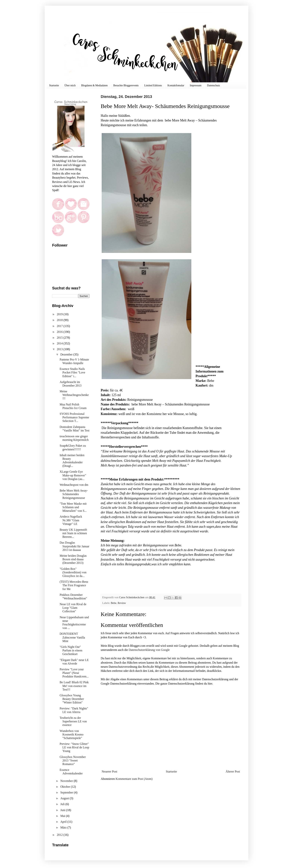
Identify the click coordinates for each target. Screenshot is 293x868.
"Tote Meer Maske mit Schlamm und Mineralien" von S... (73, 507)
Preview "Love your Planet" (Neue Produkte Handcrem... (74, 673)
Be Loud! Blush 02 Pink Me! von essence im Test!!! (74, 686)
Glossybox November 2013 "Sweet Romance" (73, 760)
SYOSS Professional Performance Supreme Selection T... (74, 417)
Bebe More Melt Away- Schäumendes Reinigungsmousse (74, 494)
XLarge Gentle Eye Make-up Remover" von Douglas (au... (73, 475)
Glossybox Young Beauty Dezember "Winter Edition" (72, 699)
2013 (60, 349)
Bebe (114, 603)
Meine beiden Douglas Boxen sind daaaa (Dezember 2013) (73, 559)
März (64, 827)
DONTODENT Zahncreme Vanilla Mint (72, 637)
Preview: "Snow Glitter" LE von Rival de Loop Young (74, 747)
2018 (60, 320)
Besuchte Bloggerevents (126, 85)
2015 (60, 338)
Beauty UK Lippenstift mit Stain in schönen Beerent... (73, 533)
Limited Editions (153, 85)
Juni (63, 810)
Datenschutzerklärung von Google (149, 650)
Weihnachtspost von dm (74, 485)
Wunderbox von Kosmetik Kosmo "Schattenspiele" (71, 734)
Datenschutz (213, 85)
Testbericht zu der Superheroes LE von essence (73, 721)
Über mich (70, 85)
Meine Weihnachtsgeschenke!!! (74, 395)
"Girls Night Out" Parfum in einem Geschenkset (71, 650)
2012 (60, 835)
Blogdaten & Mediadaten (95, 85)
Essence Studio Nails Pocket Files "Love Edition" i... (72, 372)
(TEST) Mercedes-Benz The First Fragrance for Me (74, 585)
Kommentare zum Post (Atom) (134, 779)
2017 (60, 326)
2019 (60, 314)
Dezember (67, 354)
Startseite (54, 85)
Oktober (66, 787)
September (67, 792)
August (65, 798)
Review (122, 603)
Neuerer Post (109, 772)
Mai (63, 816)
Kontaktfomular (176, 85)
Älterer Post (233, 772)
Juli (63, 804)
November (67, 781)
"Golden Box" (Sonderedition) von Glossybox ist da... (73, 572)
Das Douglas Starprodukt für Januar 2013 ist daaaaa (74, 546)
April (64, 822)
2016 (60, 332)
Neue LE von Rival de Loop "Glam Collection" (73, 608)
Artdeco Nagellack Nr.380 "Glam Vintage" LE (71, 520)
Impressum (196, 85)
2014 (60, 343)
